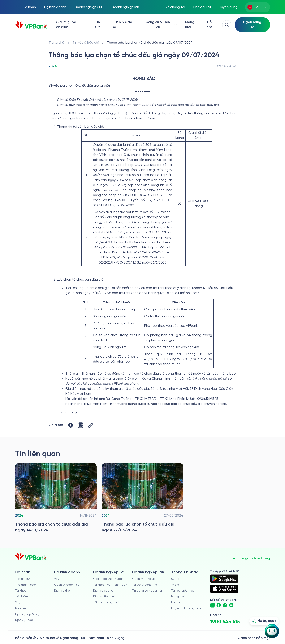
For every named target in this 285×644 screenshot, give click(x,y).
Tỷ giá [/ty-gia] (175, 585)
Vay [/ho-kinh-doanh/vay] (57, 579)
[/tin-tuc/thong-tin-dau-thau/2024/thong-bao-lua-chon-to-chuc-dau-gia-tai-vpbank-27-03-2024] (142, 499)
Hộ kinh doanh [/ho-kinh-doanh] (55, 7)
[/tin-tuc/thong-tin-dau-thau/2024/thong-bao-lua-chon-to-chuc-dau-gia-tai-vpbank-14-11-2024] (56, 499)
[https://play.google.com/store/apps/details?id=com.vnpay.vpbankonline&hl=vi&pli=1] (224, 579)
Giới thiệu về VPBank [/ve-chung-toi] (66, 25)
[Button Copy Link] (91, 425)
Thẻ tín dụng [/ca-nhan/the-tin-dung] (24, 579)
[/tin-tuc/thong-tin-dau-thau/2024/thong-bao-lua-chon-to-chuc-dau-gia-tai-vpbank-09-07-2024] (150, 43)
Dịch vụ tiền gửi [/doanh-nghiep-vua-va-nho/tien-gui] (104, 597)
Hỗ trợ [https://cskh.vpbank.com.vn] (175, 603)
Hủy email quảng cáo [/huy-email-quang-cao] (186, 608)
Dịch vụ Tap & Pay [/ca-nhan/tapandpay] (27, 614)
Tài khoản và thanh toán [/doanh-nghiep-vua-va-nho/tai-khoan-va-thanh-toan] (110, 585)
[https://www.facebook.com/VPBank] (219, 605)
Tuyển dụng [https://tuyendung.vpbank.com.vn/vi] (228, 7)
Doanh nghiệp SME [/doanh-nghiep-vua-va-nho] (89, 7)
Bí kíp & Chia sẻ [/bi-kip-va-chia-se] (122, 25)
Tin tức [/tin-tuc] (98, 25)
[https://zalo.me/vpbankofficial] (212, 605)
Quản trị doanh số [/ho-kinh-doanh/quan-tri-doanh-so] (67, 585)
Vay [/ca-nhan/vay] (18, 603)
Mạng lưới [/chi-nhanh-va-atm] (190, 25)
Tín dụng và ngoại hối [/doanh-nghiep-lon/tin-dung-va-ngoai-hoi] (147, 591)
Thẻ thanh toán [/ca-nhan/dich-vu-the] (26, 585)
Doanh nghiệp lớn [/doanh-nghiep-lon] (125, 7)
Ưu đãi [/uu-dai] (176, 579)
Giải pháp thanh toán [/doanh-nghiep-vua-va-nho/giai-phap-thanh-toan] (108, 579)
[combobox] (258, 7)
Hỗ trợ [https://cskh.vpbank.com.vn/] (210, 25)
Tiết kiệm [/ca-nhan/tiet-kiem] (21, 597)
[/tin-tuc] (86, 43)
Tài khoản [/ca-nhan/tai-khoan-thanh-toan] (22, 591)
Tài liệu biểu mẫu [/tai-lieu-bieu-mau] (183, 591)
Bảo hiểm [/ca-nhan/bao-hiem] (22, 608)
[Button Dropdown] (161, 25)
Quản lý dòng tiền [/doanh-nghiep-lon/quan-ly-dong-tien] (145, 579)
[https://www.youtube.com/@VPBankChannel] (231, 605)
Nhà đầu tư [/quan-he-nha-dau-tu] (202, 7)
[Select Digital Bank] (252, 25)
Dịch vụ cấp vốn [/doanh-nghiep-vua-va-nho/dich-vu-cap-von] (104, 591)
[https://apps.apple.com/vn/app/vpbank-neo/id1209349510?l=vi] (224, 589)
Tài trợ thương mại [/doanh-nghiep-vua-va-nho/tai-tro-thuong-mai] (106, 603)
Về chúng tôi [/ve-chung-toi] (175, 7)
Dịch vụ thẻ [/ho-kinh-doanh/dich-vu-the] (62, 591)
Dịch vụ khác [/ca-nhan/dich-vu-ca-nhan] (24, 620)
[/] (31, 25)
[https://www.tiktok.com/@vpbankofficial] (225, 605)
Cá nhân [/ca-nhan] (29, 7)
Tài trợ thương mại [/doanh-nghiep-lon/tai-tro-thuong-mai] (145, 585)
